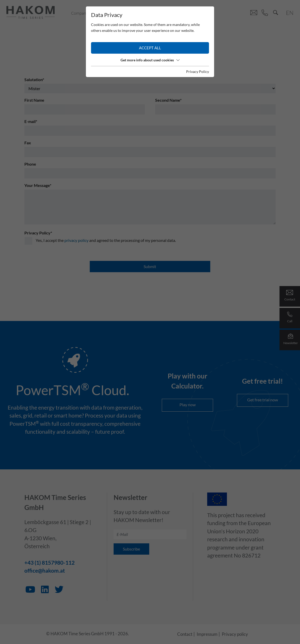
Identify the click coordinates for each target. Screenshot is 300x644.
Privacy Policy (198, 72)
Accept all (150, 48)
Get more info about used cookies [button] (150, 60)
